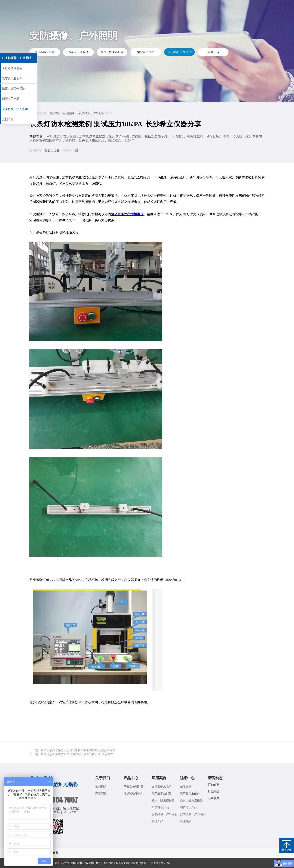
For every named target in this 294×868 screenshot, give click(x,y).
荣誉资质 (101, 793)
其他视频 (186, 821)
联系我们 (203, 7)
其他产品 (213, 52)
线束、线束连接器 (112, 52)
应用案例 (129, 7)
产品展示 (105, 7)
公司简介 (101, 787)
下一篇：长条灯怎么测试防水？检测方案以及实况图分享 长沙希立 (71, 754)
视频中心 (154, 7)
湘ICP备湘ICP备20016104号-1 (86, 863)
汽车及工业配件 (78, 52)
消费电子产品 (146, 52)
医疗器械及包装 (45, 52)
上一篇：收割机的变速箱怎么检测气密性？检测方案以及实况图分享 (72, 750)
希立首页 (80, 7)
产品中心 (131, 778)
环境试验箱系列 (134, 793)
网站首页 (55, 113)
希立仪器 (166, 863)
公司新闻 (214, 798)
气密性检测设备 (134, 787)
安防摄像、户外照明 (179, 52)
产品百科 (214, 784)
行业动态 (214, 791)
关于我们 (227, 7)
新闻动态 (178, 7)
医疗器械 (186, 787)
